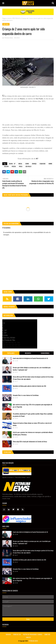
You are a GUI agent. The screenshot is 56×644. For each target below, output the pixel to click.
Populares (11, 353)
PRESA (21, 166)
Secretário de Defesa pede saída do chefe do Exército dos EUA (29, 386)
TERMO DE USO (17, 634)
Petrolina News (9, 38)
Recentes (28, 353)
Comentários (45, 353)
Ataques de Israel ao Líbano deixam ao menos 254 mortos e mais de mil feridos (32, 424)
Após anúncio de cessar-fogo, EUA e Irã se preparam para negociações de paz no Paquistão (32, 406)
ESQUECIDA (43, 164)
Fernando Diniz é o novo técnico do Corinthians (26, 395)
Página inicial (7, 18)
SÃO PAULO (16, 18)
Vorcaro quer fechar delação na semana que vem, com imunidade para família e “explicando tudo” (32, 369)
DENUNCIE (8, 634)
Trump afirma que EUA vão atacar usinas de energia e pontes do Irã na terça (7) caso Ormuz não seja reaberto (33, 378)
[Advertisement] (28, 50)
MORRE (50, 164)
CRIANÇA (34, 164)
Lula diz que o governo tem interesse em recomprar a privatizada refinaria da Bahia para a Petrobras (33, 433)
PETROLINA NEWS (33, 641)
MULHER (6, 166)
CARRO (27, 164)
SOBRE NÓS (47, 634)
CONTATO (28, 637)
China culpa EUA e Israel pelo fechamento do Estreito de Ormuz (30, 441)
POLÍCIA (14, 166)
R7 (37, 159)
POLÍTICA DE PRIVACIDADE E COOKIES (33, 634)
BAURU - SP (12, 164)
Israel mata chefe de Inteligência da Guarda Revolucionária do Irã (30, 358)
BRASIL (20, 164)
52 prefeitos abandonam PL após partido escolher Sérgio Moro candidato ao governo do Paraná (33, 415)
